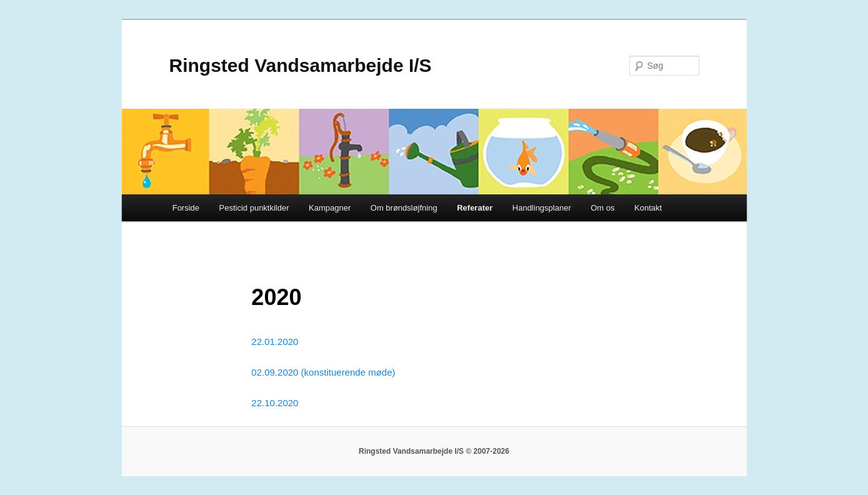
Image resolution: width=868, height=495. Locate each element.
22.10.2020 (275, 403)
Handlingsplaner (542, 208)
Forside (186, 208)
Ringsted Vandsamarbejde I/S (301, 65)
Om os (602, 208)
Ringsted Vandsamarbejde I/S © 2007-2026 (434, 451)
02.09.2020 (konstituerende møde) (323, 372)
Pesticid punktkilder (254, 208)
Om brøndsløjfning (404, 208)
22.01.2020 (275, 342)
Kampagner (330, 208)
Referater (475, 208)
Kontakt (648, 208)
